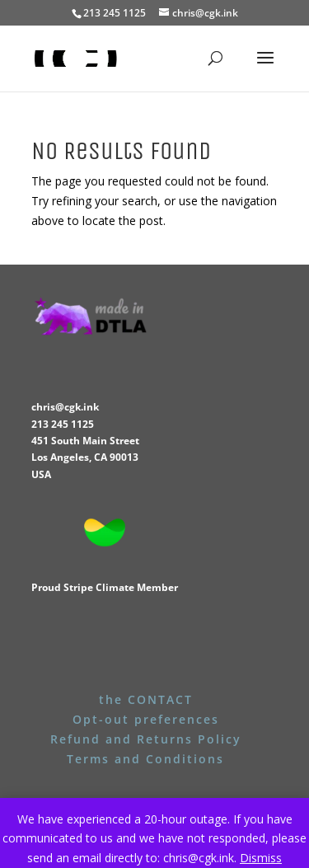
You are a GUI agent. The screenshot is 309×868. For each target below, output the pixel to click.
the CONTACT (146, 699)
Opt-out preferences (146, 719)
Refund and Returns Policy (146, 739)
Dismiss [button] (261, 858)
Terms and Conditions (145, 759)
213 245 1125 (63, 424)
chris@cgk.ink (65, 407)
